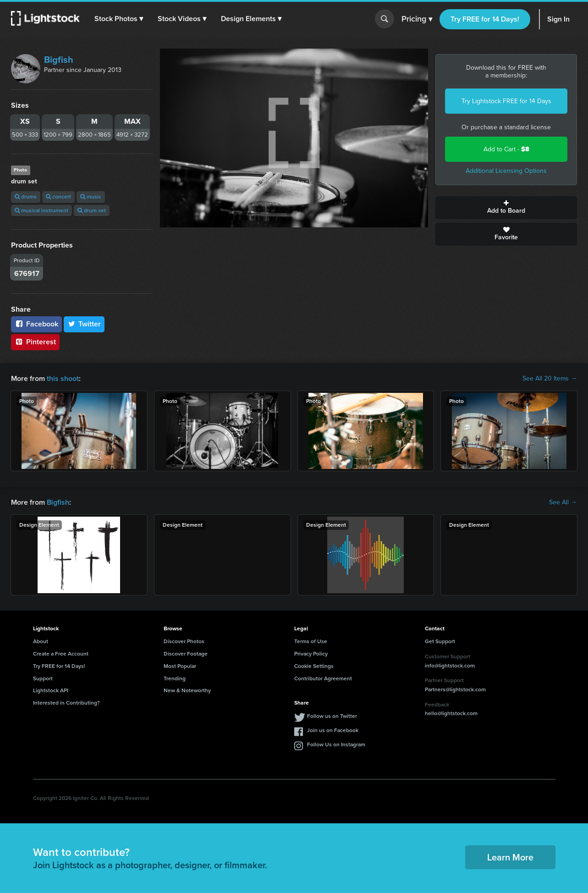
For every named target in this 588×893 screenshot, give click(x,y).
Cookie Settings (314, 666)
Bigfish (59, 60)
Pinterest (35, 342)
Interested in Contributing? (66, 703)
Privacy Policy (311, 654)
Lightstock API (51, 690)
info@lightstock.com (450, 666)
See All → (563, 502)
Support (43, 678)
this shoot (63, 378)
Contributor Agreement (323, 678)
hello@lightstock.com (451, 713)
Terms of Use (311, 641)
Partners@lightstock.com (455, 689)
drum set (92, 210)
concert (58, 197)
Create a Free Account (61, 654)
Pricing (417, 19)
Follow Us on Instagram (336, 744)
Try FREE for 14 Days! (485, 19)
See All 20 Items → (550, 379)
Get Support (440, 641)
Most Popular (180, 666)
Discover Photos (184, 641)
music (91, 197)
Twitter (84, 324)
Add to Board (506, 208)
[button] (119, 19)
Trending (175, 678)
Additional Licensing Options (506, 171)
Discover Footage (186, 654)
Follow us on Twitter (332, 716)
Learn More (510, 857)
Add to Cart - (506, 149)
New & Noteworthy (187, 690)
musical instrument (41, 210)
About (41, 641)
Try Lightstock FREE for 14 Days (506, 101)
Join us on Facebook (333, 730)
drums (26, 197)
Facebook (36, 324)
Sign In (558, 19)
